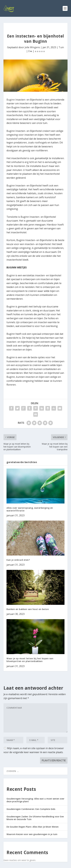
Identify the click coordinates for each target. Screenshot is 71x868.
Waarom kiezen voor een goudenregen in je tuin (32, 834)
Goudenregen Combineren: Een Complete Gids (31, 809)
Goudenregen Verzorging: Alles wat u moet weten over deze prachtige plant (35, 800)
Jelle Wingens (32, 47)
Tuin (61, 47)
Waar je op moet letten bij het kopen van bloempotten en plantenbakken (30, 660)
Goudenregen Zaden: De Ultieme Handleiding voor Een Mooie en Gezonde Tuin (35, 818)
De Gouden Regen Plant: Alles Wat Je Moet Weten (33, 827)
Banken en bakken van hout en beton (28, 609)
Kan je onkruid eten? (18, 560)
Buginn (11, 100)
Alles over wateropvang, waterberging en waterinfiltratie (30, 509)
